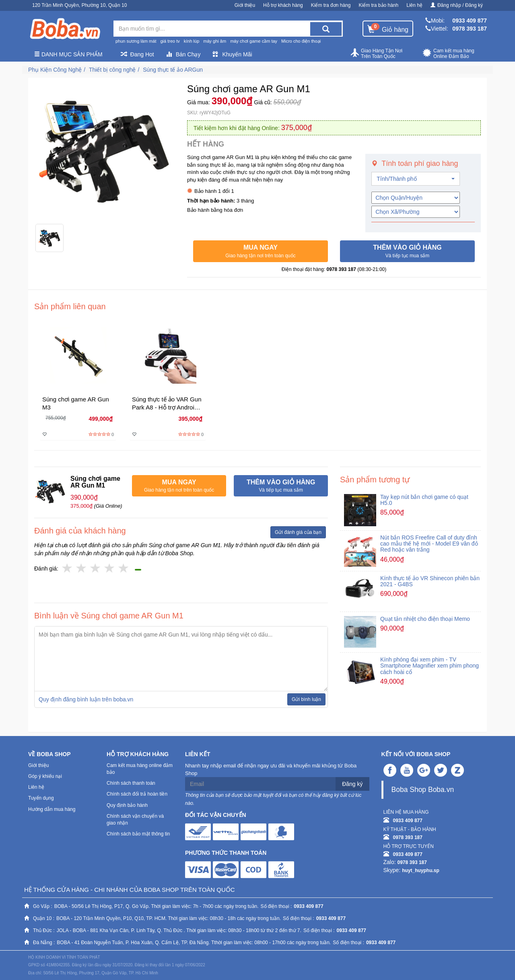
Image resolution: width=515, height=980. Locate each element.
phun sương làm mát (136, 41)
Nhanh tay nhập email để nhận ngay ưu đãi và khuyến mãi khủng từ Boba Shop (271, 769)
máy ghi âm (215, 41)
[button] (261, 251)
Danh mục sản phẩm (68, 54)
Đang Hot (137, 54)
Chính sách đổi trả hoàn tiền (137, 794)
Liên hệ (414, 5)
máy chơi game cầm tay (254, 41)
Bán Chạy (183, 54)
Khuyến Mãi (232, 54)
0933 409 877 (470, 21)
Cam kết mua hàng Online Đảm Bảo (448, 54)
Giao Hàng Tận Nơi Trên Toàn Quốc (376, 54)
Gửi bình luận (306, 699)
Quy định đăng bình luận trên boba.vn (86, 699)
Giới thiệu (245, 5)
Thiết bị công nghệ (112, 70)
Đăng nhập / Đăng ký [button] (457, 5)
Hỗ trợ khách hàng (283, 5)
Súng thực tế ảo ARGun (173, 70)
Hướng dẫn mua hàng (52, 809)
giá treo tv (170, 41)
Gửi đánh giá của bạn (298, 532)
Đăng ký (352, 784)
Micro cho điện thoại (301, 41)
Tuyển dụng (41, 798)
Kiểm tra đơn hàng (331, 5)
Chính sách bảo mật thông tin (138, 834)
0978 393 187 (470, 29)
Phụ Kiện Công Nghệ (55, 70)
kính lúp (192, 41)
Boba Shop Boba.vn (423, 790)
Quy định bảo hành (127, 805)
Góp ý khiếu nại (45, 776)
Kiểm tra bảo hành (379, 5)
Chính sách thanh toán (131, 783)
